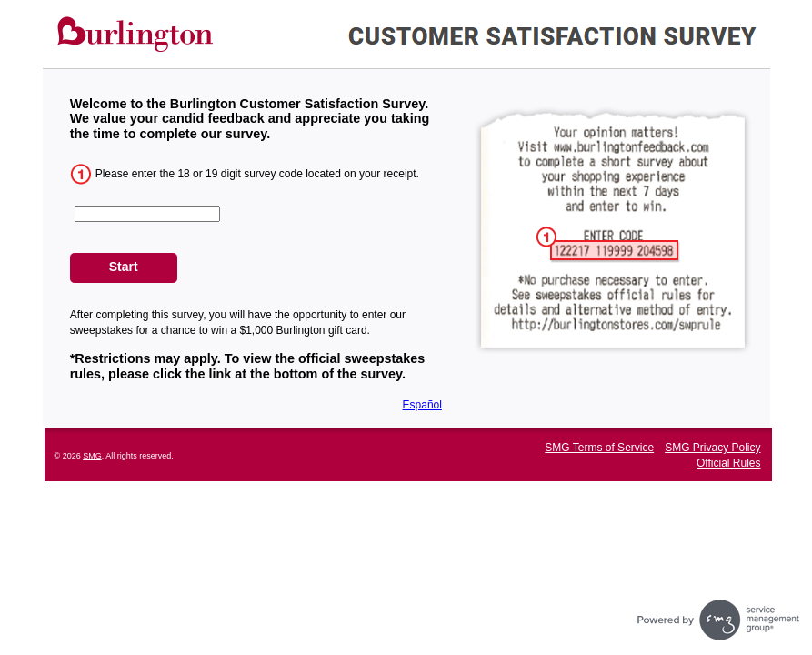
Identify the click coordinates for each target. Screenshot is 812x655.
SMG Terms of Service (599, 448)
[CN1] (147, 214)
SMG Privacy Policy (712, 448)
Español (422, 405)
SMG (92, 456)
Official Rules (728, 463)
